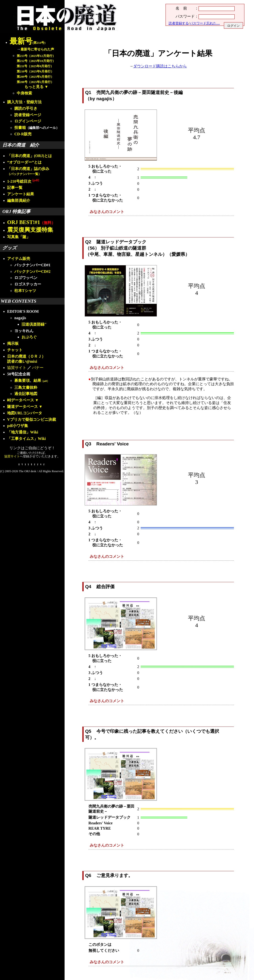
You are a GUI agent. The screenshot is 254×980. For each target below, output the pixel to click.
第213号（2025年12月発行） (36, 56)
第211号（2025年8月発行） (35, 66)
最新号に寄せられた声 (37, 49)
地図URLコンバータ (25, 413)
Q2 (88, 242)
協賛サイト (17, 368)
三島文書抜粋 (26, 387)
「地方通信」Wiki (23, 432)
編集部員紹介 (19, 200)
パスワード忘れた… (205, 23)
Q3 (88, 444)
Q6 (88, 875)
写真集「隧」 (19, 237)
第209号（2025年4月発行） (35, 77)
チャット (15, 350)
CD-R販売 (23, 134)
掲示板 (13, 343)
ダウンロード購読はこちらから (160, 66)
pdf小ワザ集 (18, 426)
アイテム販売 (19, 259)
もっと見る (34, 87)
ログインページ (28, 121)
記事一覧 (15, 188)
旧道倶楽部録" (34, 324)
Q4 (88, 587)
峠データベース (21, 400)
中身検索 (24, 93)
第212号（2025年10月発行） (36, 61)
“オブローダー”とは (24, 162)
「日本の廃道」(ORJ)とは (30, 156)
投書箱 (20, 128)
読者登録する (179, 23)
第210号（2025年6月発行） (35, 71)
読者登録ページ (28, 115)
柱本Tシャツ (25, 291)
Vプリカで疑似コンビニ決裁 (32, 419)
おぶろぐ (29, 337)
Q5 (88, 731)
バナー (38, 368)
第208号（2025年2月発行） (35, 82)
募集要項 (22, 381)
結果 (41, 381)
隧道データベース (22, 407)
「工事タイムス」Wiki (27, 439)
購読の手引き (26, 108)
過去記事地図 (26, 394)
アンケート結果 (21, 194)
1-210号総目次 (23, 181)
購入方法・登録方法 (24, 102)
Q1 (88, 92)
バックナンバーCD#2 (32, 271)
